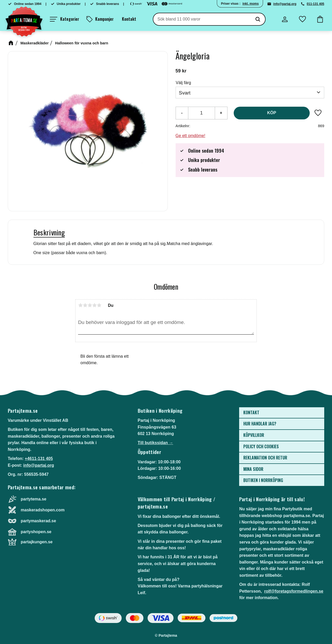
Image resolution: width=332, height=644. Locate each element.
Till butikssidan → (155, 443)
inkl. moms (251, 4)
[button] (64, 19)
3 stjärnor (90, 305)
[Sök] (258, 19)
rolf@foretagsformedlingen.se (294, 591)
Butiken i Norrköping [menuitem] (263, 480)
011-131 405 (316, 4)
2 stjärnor (85, 305)
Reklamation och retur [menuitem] (265, 458)
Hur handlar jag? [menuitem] (260, 424)
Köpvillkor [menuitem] (254, 435)
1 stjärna (80, 305)
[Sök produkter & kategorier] (202, 19)
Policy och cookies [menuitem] (261, 446)
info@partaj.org (285, 4)
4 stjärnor (94, 305)
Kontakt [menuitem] (129, 19)
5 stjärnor (99, 305)
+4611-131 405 (39, 459)
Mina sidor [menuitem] (253, 469)
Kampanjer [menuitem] (104, 19)
